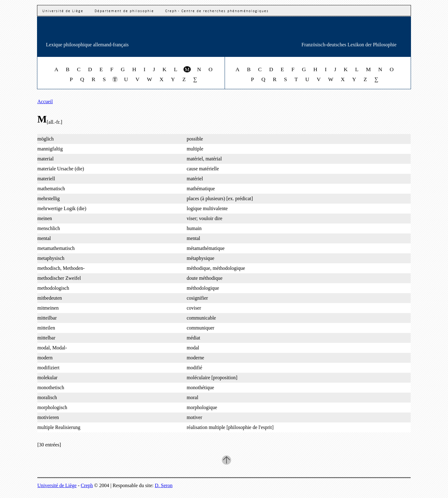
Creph (87, 485)
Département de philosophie (124, 11)
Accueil (45, 101)
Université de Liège (63, 11)
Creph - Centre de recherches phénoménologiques (217, 11)
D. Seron (164, 485)
